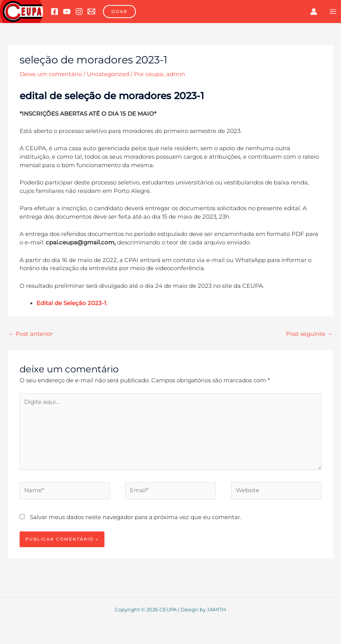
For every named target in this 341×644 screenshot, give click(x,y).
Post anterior (31, 334)
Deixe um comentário (51, 74)
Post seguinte (309, 334)
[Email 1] (91, 12)
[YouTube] (67, 12)
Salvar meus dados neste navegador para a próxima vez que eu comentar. (136, 517)
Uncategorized (108, 74)
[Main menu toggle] (333, 12)
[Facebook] (55, 12)
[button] (119, 12)
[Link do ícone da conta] (314, 12)
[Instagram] (79, 12)
